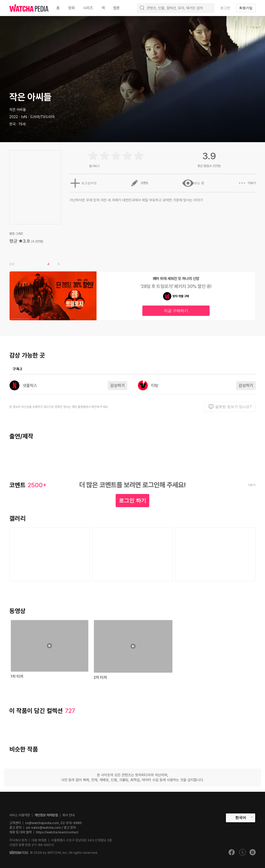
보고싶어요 (82, 183)
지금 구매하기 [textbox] (176, 311)
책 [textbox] (103, 8)
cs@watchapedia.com (53, 823)
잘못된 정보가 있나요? (230, 407)
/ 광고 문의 (68, 828)
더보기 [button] (247, 183)
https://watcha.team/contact (57, 832)
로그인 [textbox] (225, 8)
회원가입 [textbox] (246, 8)
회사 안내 (68, 815)
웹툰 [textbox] (116, 8)
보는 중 (193, 183)
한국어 (241, 818)
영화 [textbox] (71, 8)
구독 (17, 369)
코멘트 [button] (139, 183)
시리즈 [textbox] (88, 8)
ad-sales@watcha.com (43, 828)
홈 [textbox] (58, 8)
